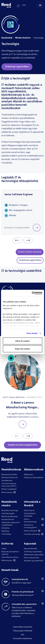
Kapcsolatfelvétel (31, 549)
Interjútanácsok (20, 579)
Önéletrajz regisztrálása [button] (17, 67)
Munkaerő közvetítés (9, 474)
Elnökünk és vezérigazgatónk (30, 526)
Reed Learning (7, 492)
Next (28, 240)
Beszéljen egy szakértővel (34, 561)
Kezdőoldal (7, 38)
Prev (17, 240)
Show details (32, 333)
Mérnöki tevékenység (9, 516)
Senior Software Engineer (19, 195)
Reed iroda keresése (32, 558)
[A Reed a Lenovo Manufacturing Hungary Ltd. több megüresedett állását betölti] (22, 391)
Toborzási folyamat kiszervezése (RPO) (9, 485)
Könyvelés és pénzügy (10, 510)
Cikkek (4, 549)
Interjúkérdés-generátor (24, 604)
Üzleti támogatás (8, 513)
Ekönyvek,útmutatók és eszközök (10, 553)
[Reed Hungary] (6, 5)
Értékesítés (6, 528)
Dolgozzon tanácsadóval (33, 477)
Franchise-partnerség (32, 534)
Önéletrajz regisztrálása (33, 552)
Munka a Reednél (31, 531)
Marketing (5, 531)
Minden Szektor (23, 38)
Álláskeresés (29, 474)
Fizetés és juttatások (23, 592)
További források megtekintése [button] (22, 445)
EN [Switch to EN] (24, 5)
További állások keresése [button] (30, 252)
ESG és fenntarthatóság (30, 520)
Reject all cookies (23, 349)
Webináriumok (7, 560)
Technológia (6, 534)
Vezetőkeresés (7, 480)
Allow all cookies (22, 341)
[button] (37, 228)
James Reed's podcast (10, 557)
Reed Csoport (29, 510)
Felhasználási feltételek (23, 631)
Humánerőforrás (8, 519)
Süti (22, 635)
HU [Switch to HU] (18, 5)
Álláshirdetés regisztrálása (34, 555)
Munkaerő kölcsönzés (10, 477)
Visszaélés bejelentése (22, 638)
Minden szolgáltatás (9, 489)
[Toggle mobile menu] (40, 5)
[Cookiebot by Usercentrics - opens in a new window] (32, 293)
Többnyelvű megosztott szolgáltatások (10, 524)
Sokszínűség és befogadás (30, 515)
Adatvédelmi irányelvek (23, 627)
